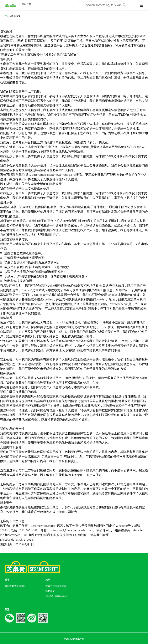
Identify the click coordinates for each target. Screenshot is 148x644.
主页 (7, 16)
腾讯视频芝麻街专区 (15, 586)
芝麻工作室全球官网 (56, 586)
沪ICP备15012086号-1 (56, 596)
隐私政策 (50, 591)
